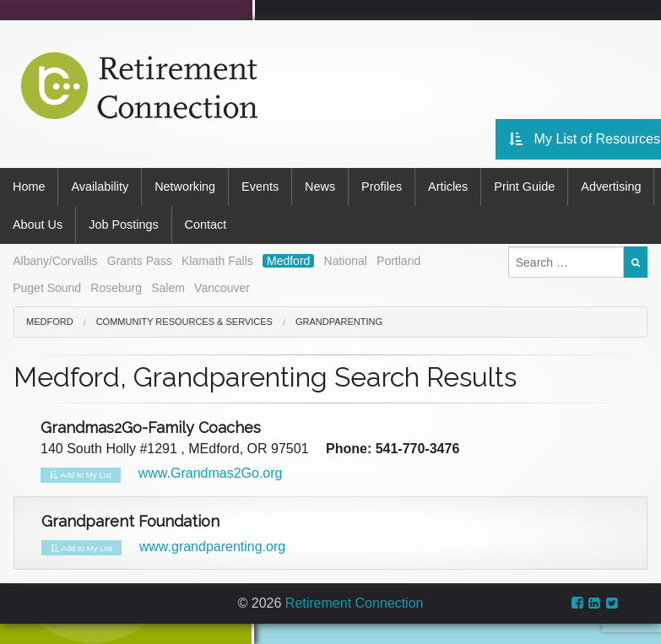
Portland (398, 261)
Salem (168, 288)
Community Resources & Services (184, 322)
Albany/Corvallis (55, 261)
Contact (206, 225)
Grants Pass (140, 261)
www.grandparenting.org (212, 547)
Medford (288, 261)
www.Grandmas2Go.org (211, 473)
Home (29, 187)
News (320, 187)
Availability (100, 187)
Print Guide (524, 187)
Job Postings (123, 225)
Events (260, 187)
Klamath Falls (217, 261)
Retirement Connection (355, 603)
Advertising (611, 187)
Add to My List (81, 475)
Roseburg (116, 288)
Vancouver (222, 288)
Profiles (382, 187)
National (346, 261)
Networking (185, 187)
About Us (38, 225)
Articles (448, 187)
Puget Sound (47, 288)
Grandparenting (339, 322)
